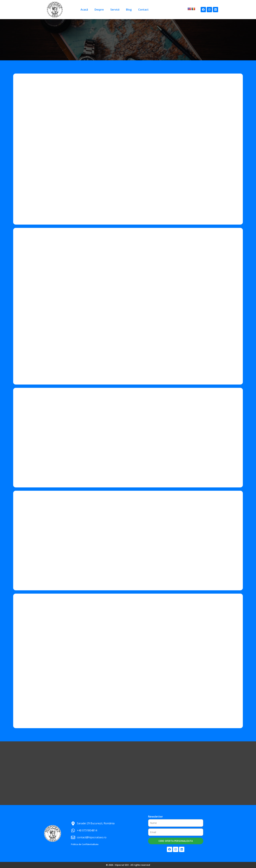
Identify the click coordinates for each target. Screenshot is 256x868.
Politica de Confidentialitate (85, 844)
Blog (129, 10)
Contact (143, 10)
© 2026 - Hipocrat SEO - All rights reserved (128, 865)
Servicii (115, 10)
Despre (99, 10)
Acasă (84, 10)
